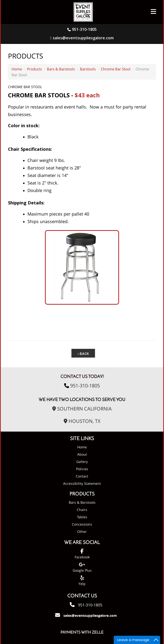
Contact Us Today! (82, 373)
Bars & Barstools (61, 69)
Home (17, 69)
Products (34, 69)
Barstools (88, 69)
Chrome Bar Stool (116, 69)
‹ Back (83, 352)
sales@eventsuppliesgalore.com (82, 38)
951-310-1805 (84, 29)
